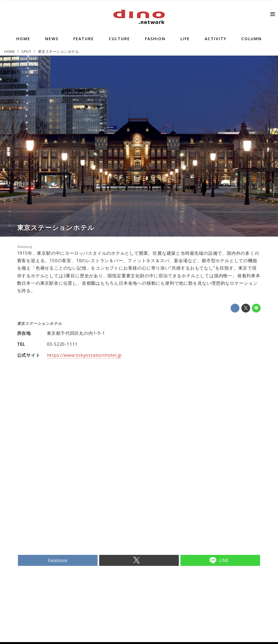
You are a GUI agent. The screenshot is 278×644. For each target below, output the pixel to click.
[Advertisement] (78, 513)
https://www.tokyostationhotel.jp (85, 355)
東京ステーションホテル (56, 227)
